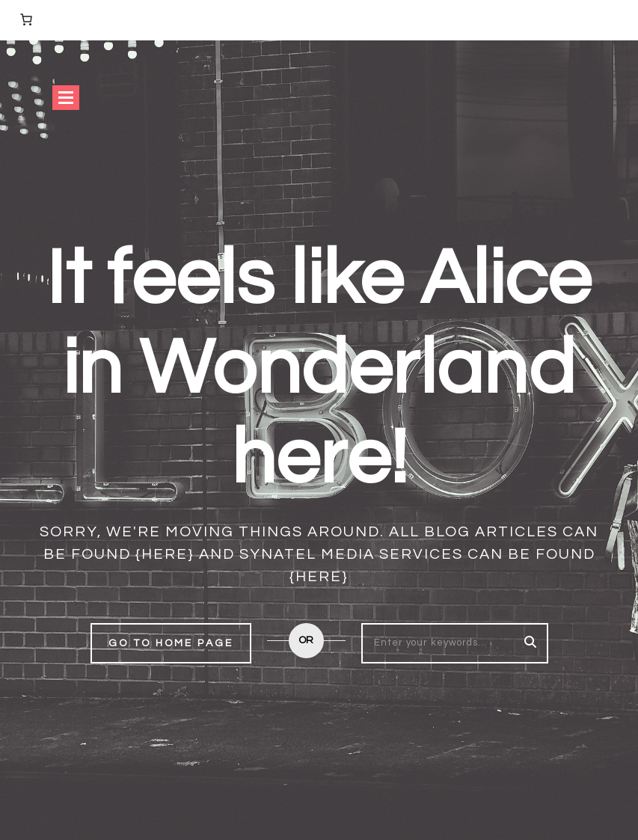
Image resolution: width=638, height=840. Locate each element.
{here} (165, 554)
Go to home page (171, 643)
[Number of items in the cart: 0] (26, 19)
